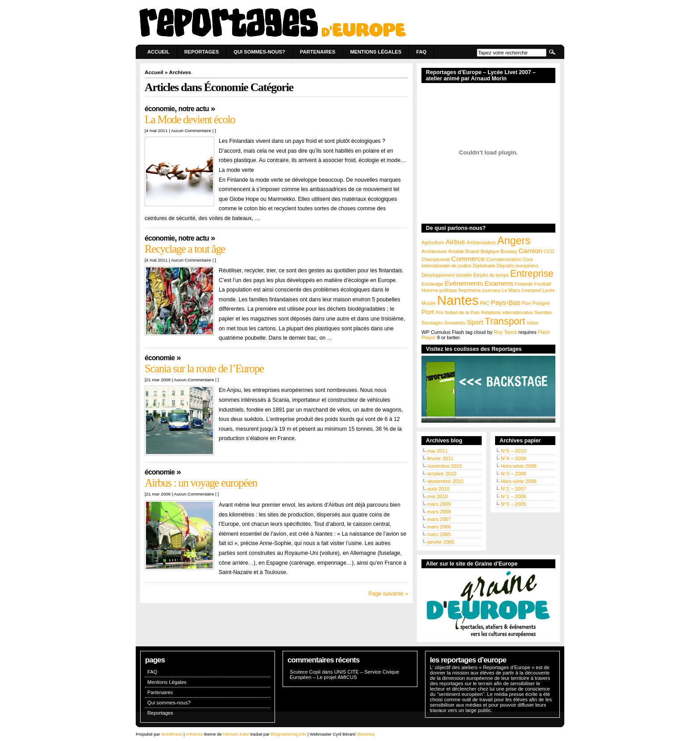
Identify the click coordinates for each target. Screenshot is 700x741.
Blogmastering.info (289, 734)
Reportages (202, 52)
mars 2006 (439, 527)
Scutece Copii (305, 672)
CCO (549, 251)
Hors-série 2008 (519, 481)
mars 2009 (439, 504)
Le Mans (511, 290)
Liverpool (531, 290)
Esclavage (432, 284)
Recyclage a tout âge (185, 249)
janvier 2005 (441, 542)
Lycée (549, 290)
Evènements (464, 283)
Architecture (434, 251)
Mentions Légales (376, 52)
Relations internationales (507, 312)
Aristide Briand (464, 251)
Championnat (435, 259)
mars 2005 (439, 534)
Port (428, 312)
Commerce (468, 259)
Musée (429, 303)
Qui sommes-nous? (259, 52)
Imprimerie (470, 290)
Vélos (532, 323)
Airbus (455, 242)
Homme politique (439, 290)
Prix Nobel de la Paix (457, 312)
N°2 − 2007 (513, 489)
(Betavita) (366, 734)
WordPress (172, 734)
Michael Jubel (236, 734)
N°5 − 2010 (513, 451)
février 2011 (440, 458)
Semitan (543, 312)
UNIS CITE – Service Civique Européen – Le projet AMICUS (344, 674)
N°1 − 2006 (513, 496)
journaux (492, 290)
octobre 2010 (442, 474)
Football (543, 284)
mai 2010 (437, 496)
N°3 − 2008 (513, 474)
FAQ (421, 52)
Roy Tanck (505, 332)
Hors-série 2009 (519, 466)
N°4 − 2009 (513, 458)
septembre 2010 (445, 481)
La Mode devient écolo (190, 119)
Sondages (432, 323)
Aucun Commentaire (191, 131)
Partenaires (318, 52)
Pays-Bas (505, 302)
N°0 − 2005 (513, 504)
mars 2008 (439, 512)
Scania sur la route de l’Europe (204, 368)
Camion (530, 251)
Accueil (158, 52)
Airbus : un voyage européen (201, 483)
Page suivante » (388, 594)
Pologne (541, 303)
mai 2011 (437, 451)
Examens (499, 283)
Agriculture (433, 242)
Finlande (524, 284)
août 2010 (438, 489)
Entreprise (532, 274)
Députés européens (518, 266)
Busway (509, 251)
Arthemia (194, 734)
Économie (160, 109)
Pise (527, 303)
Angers (514, 241)
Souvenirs (455, 323)
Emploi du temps (491, 275)
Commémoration (504, 259)
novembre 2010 (445, 466)
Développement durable (447, 275)
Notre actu (194, 109)
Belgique (490, 251)
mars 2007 (439, 519)
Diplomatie (484, 266)
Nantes (458, 300)
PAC (485, 303)
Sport (475, 322)
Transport (505, 321)
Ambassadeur (481, 242)
